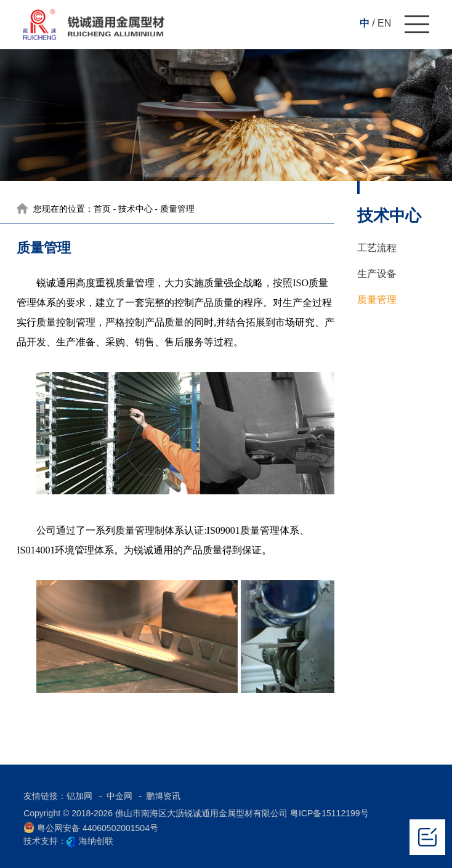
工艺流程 (377, 248)
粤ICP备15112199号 (329, 813)
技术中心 (135, 209)
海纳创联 (96, 841)
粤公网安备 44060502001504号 (91, 827)
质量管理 (377, 299)
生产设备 (377, 274)
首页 (102, 209)
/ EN (381, 23)
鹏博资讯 (163, 796)
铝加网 (81, 796)
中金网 (121, 796)
